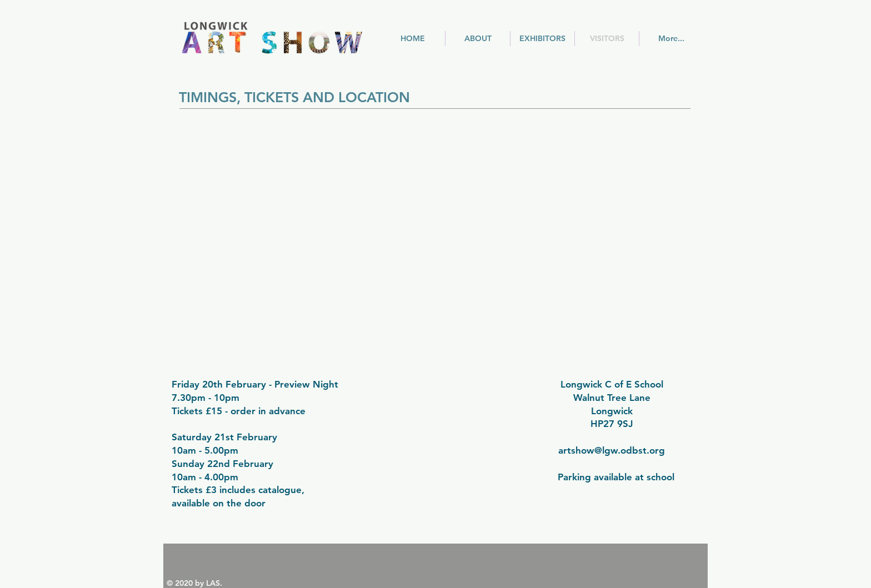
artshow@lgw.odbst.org (612, 450)
